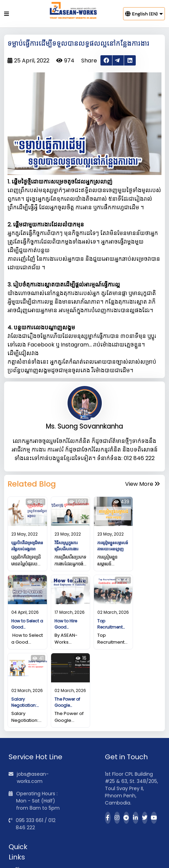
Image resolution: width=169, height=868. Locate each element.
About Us (26, 810)
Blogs (22, 799)
